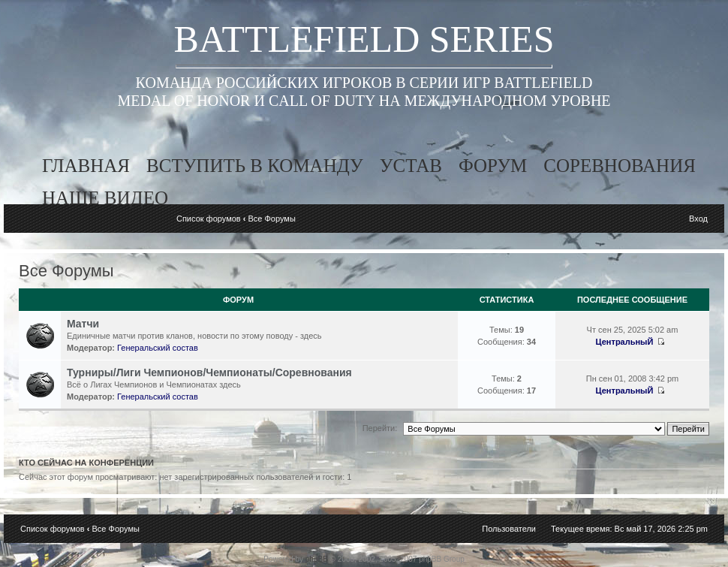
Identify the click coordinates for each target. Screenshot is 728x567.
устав (411, 166)
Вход (698, 219)
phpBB (317, 559)
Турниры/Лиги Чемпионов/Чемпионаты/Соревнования (209, 372)
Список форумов (209, 219)
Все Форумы (271, 219)
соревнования (620, 166)
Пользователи (509, 529)
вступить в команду (255, 166)
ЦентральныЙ (625, 342)
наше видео (105, 198)
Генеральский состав (158, 348)
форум (493, 166)
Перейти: (380, 428)
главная (86, 166)
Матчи (83, 324)
